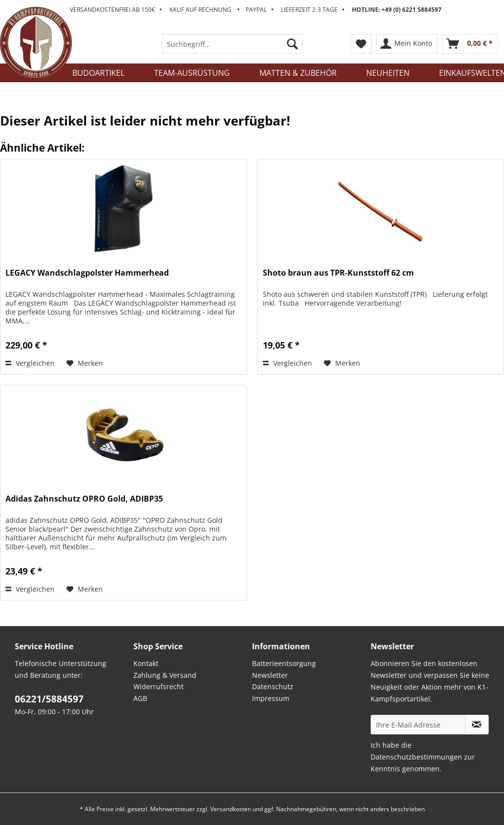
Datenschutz (273, 686)
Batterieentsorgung (284, 663)
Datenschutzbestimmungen (416, 757)
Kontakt (146, 663)
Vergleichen (30, 363)
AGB (140, 698)
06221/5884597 (49, 699)
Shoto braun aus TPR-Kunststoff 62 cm (338, 273)
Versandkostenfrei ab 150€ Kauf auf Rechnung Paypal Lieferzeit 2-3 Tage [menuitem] (256, 10)
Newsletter (270, 675)
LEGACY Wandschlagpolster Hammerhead (87, 273)
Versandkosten (231, 809)
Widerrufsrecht (158, 686)
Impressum (271, 698)
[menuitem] (233, 48)
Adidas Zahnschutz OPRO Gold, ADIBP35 (84, 499)
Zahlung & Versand (165, 675)
